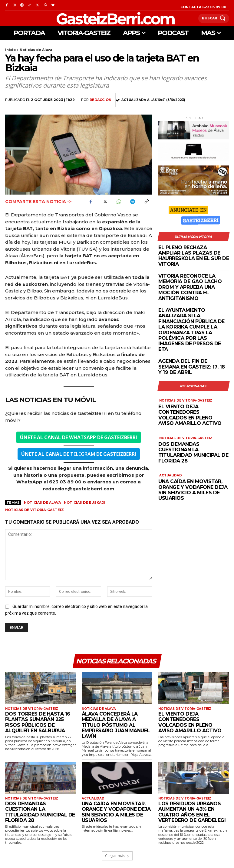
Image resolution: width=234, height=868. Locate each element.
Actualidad (171, 475)
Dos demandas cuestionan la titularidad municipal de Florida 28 (193, 452)
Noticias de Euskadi (85, 502)
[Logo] (102, 18)
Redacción (101, 100)
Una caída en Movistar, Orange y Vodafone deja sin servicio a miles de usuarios (193, 490)
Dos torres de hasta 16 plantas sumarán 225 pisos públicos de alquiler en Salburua (38, 722)
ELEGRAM (79, 454)
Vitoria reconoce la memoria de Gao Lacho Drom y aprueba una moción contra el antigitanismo (190, 287)
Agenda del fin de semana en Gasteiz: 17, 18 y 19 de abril (192, 367)
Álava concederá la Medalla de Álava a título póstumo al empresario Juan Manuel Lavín (116, 725)
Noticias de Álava (36, 50)
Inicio (10, 50)
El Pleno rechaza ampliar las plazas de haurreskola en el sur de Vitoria (194, 256)
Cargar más (117, 856)
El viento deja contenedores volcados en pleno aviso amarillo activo (190, 415)
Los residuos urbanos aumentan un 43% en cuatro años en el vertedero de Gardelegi (192, 812)
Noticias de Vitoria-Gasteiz (35, 510)
